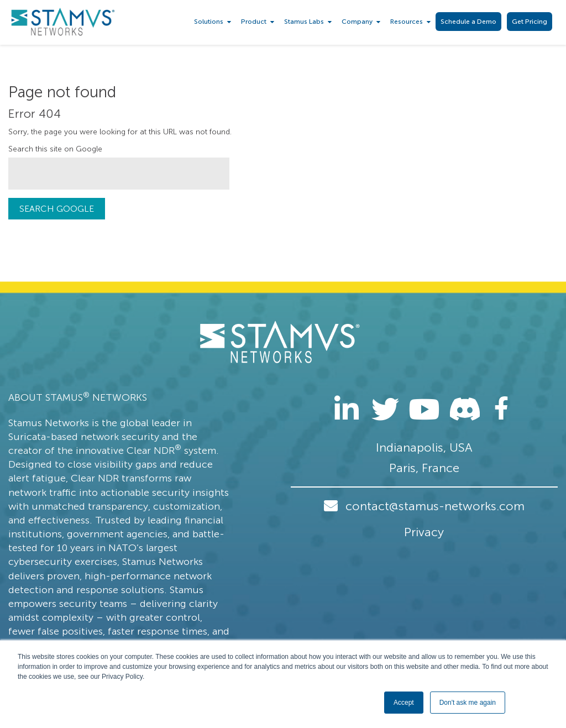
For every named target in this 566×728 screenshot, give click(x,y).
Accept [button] (404, 703)
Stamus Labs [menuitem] (304, 22)
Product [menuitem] (254, 22)
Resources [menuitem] (407, 22)
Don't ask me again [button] (468, 703)
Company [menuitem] (357, 22)
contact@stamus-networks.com (435, 506)
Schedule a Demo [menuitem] (468, 22)
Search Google (57, 209)
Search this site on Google (55, 149)
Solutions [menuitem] (209, 22)
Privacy (424, 532)
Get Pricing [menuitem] (530, 22)
